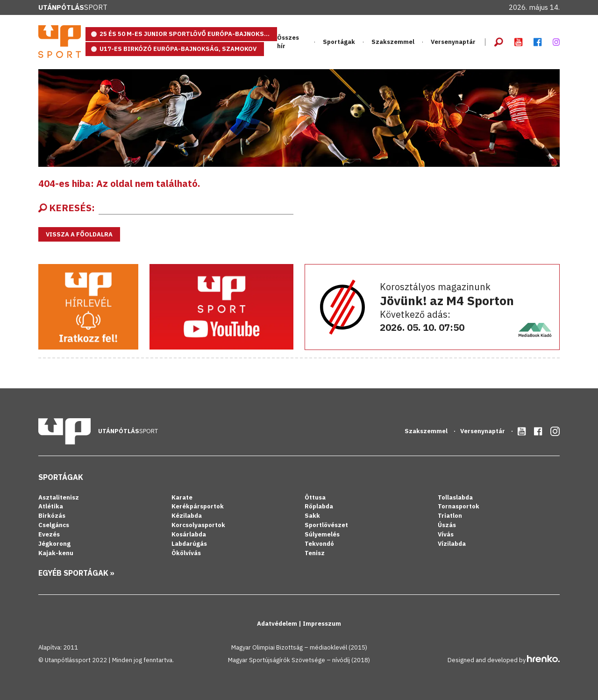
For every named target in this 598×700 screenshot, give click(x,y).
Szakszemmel (393, 42)
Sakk (312, 516)
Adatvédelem (278, 624)
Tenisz (315, 553)
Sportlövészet (326, 525)
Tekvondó (319, 544)
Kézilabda (187, 516)
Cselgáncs (54, 525)
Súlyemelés (322, 534)
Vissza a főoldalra (79, 234)
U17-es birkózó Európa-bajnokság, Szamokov (178, 49)
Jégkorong (54, 544)
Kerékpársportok (198, 506)
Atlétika (51, 506)
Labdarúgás (189, 544)
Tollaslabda (455, 497)
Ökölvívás (186, 553)
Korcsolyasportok (198, 525)
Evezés (49, 534)
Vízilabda (452, 544)
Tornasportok (459, 506)
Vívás (446, 534)
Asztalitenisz (59, 497)
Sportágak (339, 42)
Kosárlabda (189, 534)
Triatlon (450, 516)
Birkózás (52, 516)
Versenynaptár (453, 42)
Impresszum (322, 624)
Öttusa (315, 497)
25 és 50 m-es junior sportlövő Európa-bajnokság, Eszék (188, 34)
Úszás (447, 525)
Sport (73, 7)
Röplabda (319, 506)
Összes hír (288, 42)
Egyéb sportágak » (76, 573)
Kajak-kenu (56, 553)
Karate (182, 497)
